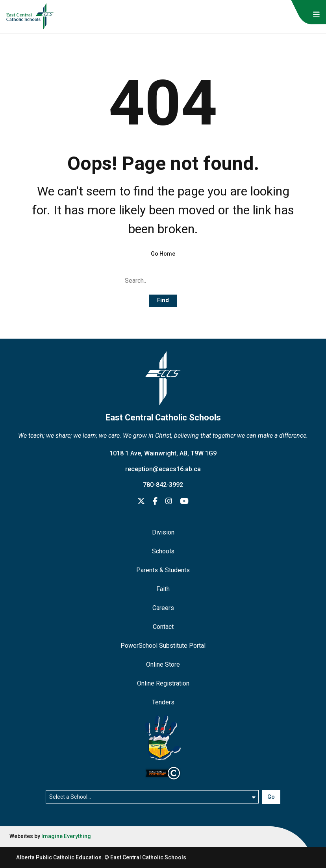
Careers (163, 608)
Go (271, 797)
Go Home (163, 254)
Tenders (163, 702)
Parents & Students (163, 570)
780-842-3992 (163, 485)
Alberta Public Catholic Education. (60, 857)
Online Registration (163, 683)
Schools (163, 551)
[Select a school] (152, 797)
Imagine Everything (66, 836)
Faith (163, 589)
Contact (163, 627)
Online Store (163, 664)
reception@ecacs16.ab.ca (163, 469)
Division (163, 532)
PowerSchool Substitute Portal (163, 646)
